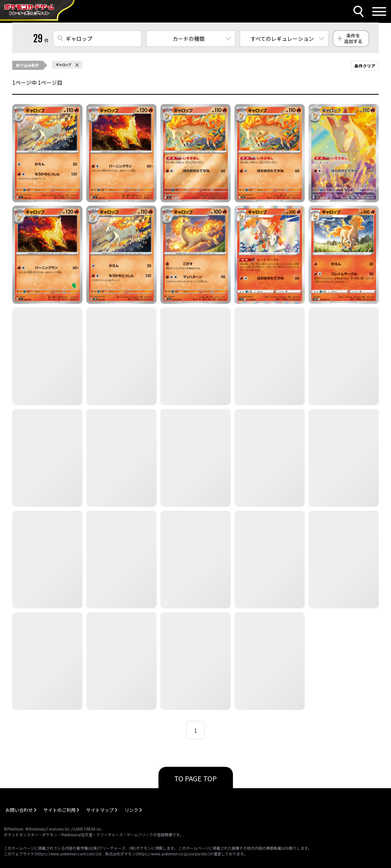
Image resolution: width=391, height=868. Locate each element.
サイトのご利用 (60, 810)
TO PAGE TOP (195, 778)
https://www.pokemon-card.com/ (66, 854)
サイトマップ (100, 810)
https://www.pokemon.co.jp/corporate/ (173, 854)
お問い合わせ (19, 810)
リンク (131, 810)
